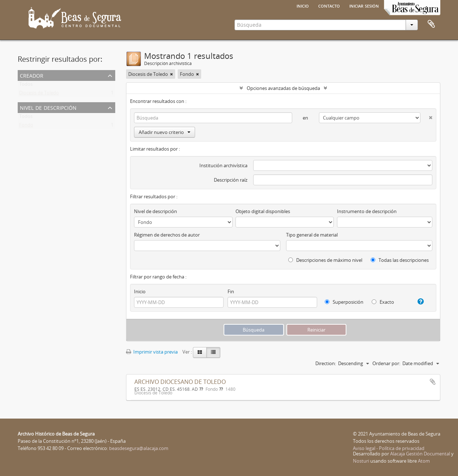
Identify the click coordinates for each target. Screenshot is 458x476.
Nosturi (361, 461)
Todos (26, 86)
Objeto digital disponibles (263, 211)
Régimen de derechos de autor (167, 235)
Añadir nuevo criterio (165, 132)
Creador (32, 75)
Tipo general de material (312, 235)
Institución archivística (223, 165)
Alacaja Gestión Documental (420, 454)
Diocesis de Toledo (39, 94)
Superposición (344, 302)
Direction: (326, 363)
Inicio (303, 5)
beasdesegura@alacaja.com (139, 448)
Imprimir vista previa (152, 352)
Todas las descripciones (400, 260)
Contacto (329, 5)
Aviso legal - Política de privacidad (389, 448)
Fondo (26, 126)
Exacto (383, 302)
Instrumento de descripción (367, 211)
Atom (424, 461)
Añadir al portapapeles (433, 382)
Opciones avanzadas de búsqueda (283, 88)
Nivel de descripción (48, 107)
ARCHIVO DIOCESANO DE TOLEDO (180, 382)
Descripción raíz (231, 180)
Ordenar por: (386, 363)
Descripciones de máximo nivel (325, 260)
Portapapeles (431, 24)
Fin (231, 291)
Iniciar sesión (364, 5)
